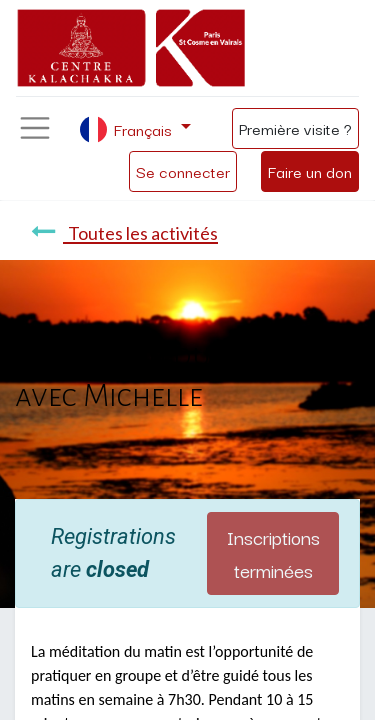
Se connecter (183, 171)
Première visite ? (295, 128)
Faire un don (310, 171)
